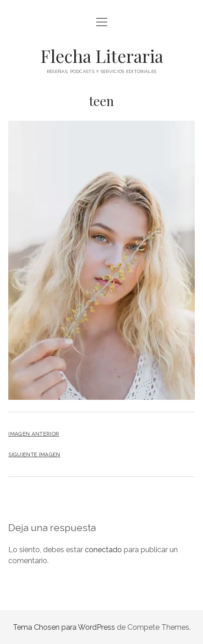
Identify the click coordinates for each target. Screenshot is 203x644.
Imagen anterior (34, 434)
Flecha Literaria (102, 56)
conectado (103, 550)
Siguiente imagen (34, 454)
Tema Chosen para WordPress (64, 627)
